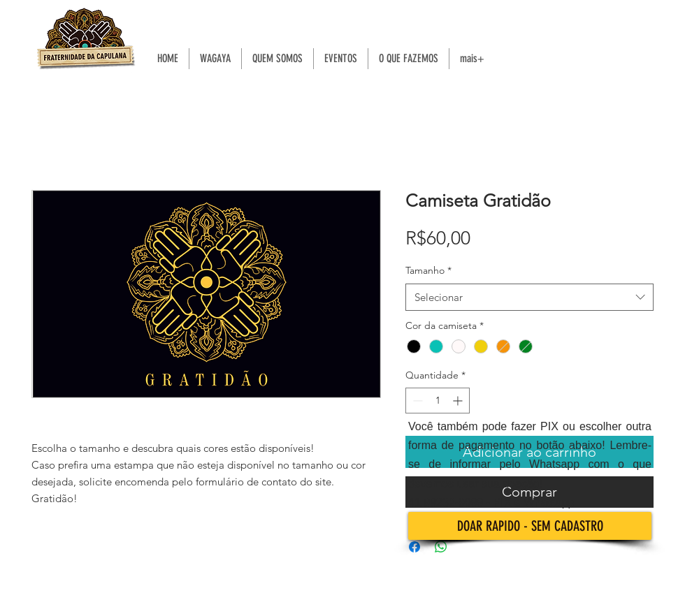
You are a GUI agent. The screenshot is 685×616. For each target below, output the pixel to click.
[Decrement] (416, 401)
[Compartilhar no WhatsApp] (441, 547)
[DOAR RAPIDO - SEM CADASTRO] (530, 526)
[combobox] (529, 297)
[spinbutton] (438, 401)
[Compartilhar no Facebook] (414, 547)
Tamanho (428, 270)
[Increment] (459, 401)
